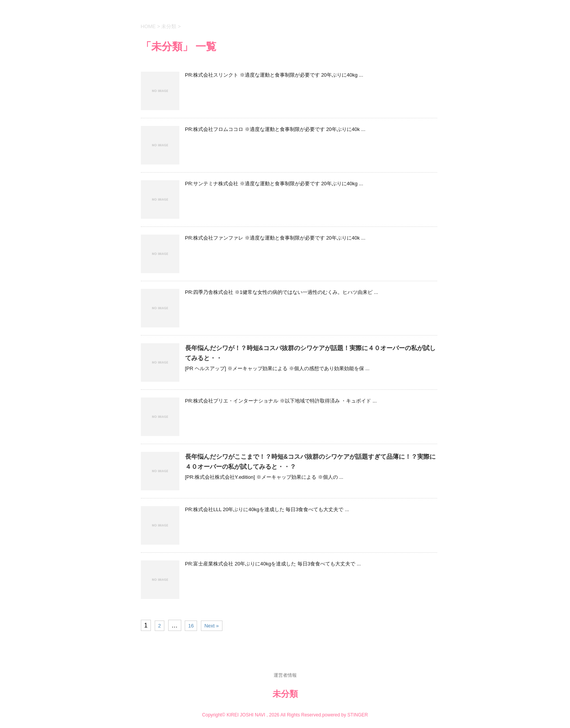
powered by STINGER (345, 715)
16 (191, 626)
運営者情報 (285, 675)
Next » (212, 626)
